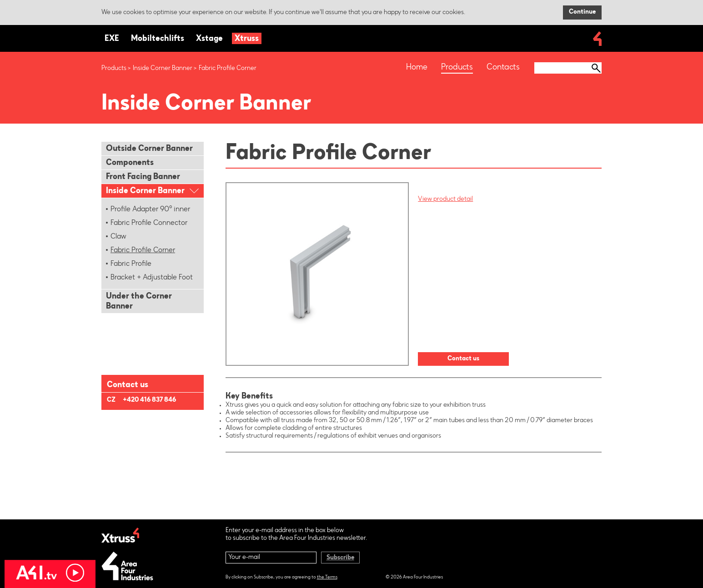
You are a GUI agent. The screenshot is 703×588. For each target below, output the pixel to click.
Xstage (209, 39)
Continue (582, 12)
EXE (112, 39)
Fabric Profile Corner (143, 250)
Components (130, 163)
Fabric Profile (131, 264)
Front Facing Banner (143, 177)
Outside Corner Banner (149, 149)
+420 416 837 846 (149, 400)
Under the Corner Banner (139, 302)
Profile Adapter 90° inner (150, 209)
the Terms (327, 578)
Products (114, 69)
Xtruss (247, 39)
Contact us (463, 359)
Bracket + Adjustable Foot (152, 278)
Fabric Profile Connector (149, 223)
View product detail (445, 199)
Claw (118, 237)
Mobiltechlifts (158, 39)
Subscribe (340, 558)
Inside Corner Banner (163, 69)
